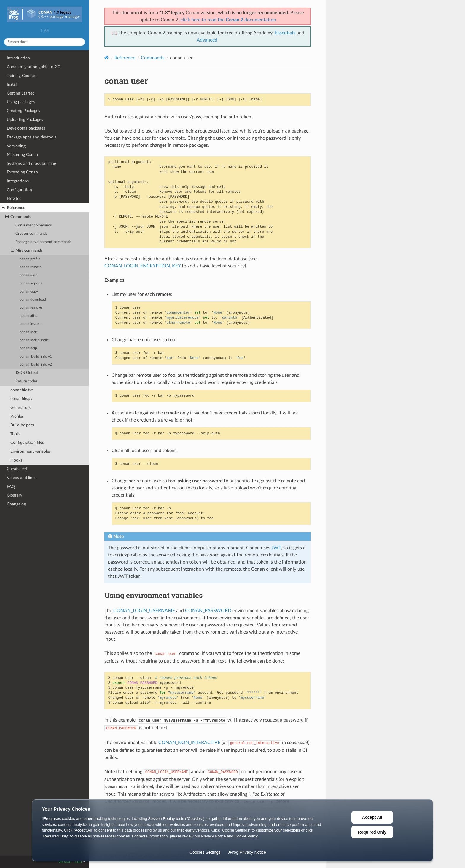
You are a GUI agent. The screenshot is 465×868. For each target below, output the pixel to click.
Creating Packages (23, 111)
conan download (33, 300)
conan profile (30, 259)
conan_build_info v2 (36, 364)
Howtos (14, 198)
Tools (15, 434)
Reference (13, 208)
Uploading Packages (25, 120)
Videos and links (22, 478)
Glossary (15, 495)
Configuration (19, 190)
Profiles (17, 416)
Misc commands (27, 251)
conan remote (30, 267)
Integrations (18, 181)
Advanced (207, 40)
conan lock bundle (34, 340)
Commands (18, 217)
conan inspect (31, 324)
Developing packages (26, 128)
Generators (20, 407)
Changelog (16, 504)
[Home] (107, 58)
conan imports (31, 283)
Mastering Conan (22, 155)
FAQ (11, 487)
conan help (28, 348)
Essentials (285, 33)
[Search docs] (44, 42)
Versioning (16, 146)
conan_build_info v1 (36, 356)
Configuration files (27, 442)
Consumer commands (34, 225)
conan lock (28, 332)
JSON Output (27, 373)
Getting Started (21, 93)
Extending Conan (22, 172)
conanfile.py (21, 399)
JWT (276, 548)
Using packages (21, 102)
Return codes (27, 381)
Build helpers (22, 425)
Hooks (16, 460)
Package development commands (43, 242)
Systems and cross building (31, 163)
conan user (28, 275)
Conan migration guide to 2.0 (34, 67)
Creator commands (31, 234)
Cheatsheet (17, 469)
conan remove (31, 308)
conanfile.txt (22, 390)
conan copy (29, 292)
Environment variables (31, 451)
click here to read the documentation (228, 20)
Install (12, 84)
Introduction (18, 58)
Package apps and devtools (31, 137)
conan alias (28, 316)
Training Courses (22, 76)
